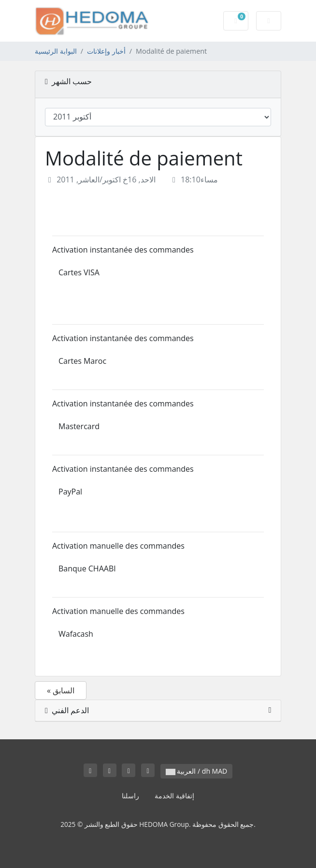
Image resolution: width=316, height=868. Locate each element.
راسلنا (130, 796)
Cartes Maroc (82, 361)
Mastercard (79, 426)
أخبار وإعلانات (106, 51)
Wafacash (76, 634)
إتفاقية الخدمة (174, 796)
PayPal (70, 492)
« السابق (61, 690)
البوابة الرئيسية (56, 51)
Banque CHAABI (87, 569)
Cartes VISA (79, 272)
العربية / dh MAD (196, 771)
